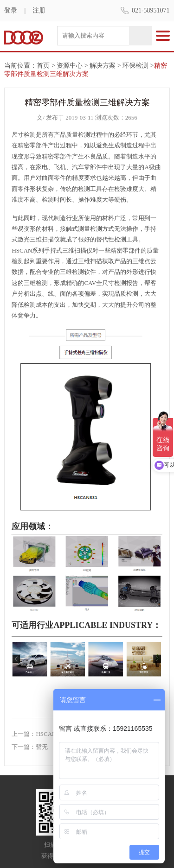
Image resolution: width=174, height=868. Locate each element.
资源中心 (70, 66)
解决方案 (103, 66)
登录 (11, 10)
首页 (43, 66)
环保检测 (135, 66)
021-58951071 (151, 10)
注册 (39, 10)
